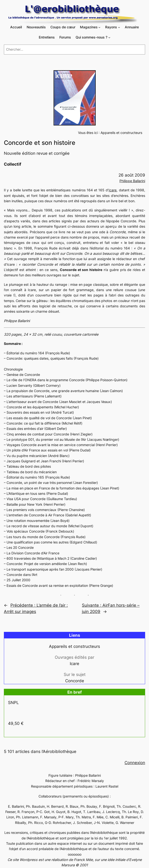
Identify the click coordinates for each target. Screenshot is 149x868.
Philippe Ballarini (132, 181)
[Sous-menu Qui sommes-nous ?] (109, 37)
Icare (113, 190)
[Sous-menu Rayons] (119, 27)
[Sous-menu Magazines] (99, 27)
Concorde (75, 681)
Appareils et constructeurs (121, 133)
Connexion (135, 763)
